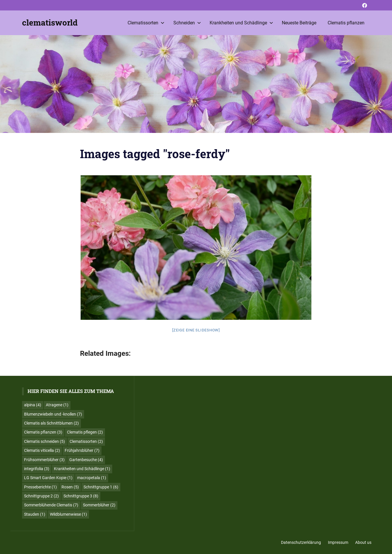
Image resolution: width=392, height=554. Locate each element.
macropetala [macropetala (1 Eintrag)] (92, 478)
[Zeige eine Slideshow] (196, 330)
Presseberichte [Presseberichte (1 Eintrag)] (40, 487)
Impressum (338, 542)
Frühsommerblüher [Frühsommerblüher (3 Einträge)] (44, 460)
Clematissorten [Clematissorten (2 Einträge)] (86, 441)
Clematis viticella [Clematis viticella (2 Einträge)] (42, 450)
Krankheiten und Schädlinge (241, 23)
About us (363, 542)
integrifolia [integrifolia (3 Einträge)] (37, 469)
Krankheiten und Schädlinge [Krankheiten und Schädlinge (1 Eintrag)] (82, 469)
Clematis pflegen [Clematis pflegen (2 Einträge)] (85, 432)
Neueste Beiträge (299, 23)
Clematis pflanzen (346, 23)
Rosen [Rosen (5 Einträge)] (70, 487)
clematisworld (50, 22)
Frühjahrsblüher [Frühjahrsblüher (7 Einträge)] (82, 450)
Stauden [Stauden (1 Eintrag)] (35, 514)
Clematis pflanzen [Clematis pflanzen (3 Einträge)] (43, 432)
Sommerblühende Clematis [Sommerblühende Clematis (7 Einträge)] (51, 505)
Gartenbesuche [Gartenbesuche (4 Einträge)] (86, 460)
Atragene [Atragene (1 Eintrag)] (57, 405)
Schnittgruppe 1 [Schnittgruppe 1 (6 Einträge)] (101, 487)
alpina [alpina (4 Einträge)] (33, 405)
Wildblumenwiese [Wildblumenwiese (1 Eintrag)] (68, 514)
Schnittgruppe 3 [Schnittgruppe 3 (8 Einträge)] (81, 496)
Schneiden (187, 23)
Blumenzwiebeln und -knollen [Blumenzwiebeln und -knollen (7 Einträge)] (53, 414)
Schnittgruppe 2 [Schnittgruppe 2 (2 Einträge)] (41, 496)
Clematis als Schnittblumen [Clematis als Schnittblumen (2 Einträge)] (51, 423)
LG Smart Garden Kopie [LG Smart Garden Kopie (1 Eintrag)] (48, 478)
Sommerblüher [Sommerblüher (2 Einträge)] (99, 505)
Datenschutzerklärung (301, 542)
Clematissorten (146, 23)
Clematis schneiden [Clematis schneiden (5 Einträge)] (45, 441)
